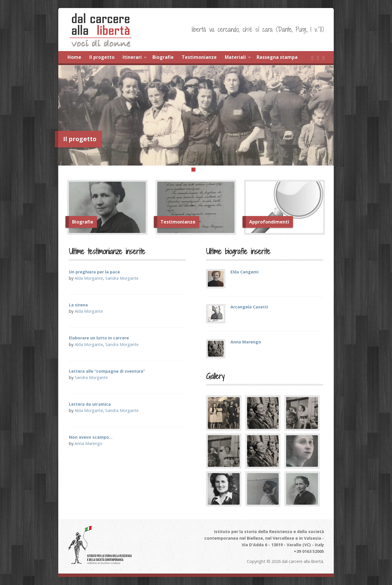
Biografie (163, 57)
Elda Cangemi (244, 272)
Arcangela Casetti (249, 307)
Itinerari (132, 57)
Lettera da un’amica (90, 404)
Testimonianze (199, 57)
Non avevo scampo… (91, 437)
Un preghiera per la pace (94, 272)
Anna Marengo (89, 443)
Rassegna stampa (277, 57)
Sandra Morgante (122, 278)
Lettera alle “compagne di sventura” (107, 371)
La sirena (78, 305)
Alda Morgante (89, 278)
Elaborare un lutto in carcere (99, 338)
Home (74, 57)
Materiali (235, 57)
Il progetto (102, 57)
